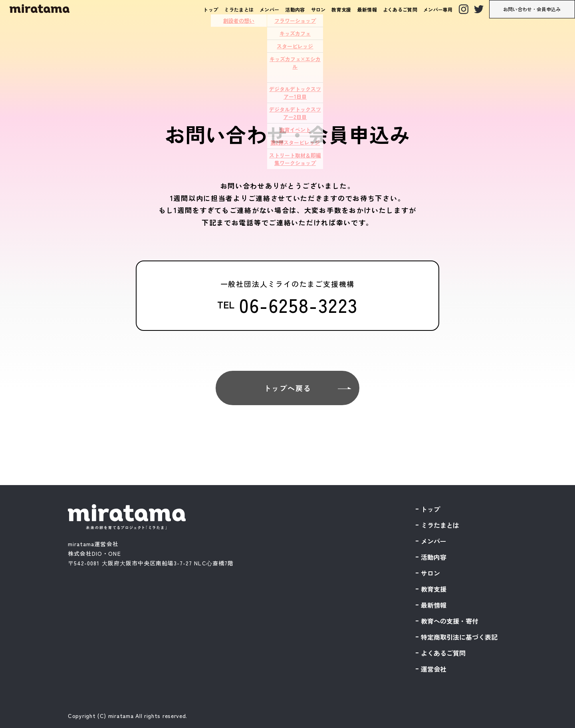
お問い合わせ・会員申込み (532, 9)
